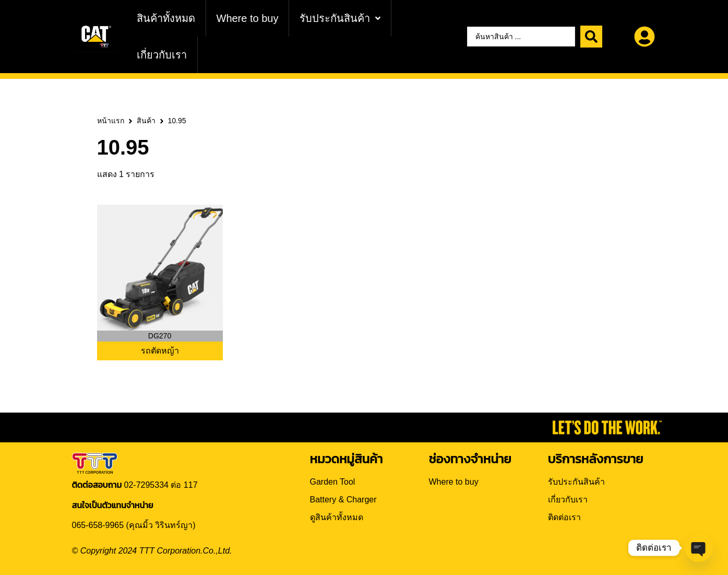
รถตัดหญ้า (160, 351)
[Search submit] (591, 37)
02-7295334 (146, 485)
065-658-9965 (98, 525)
